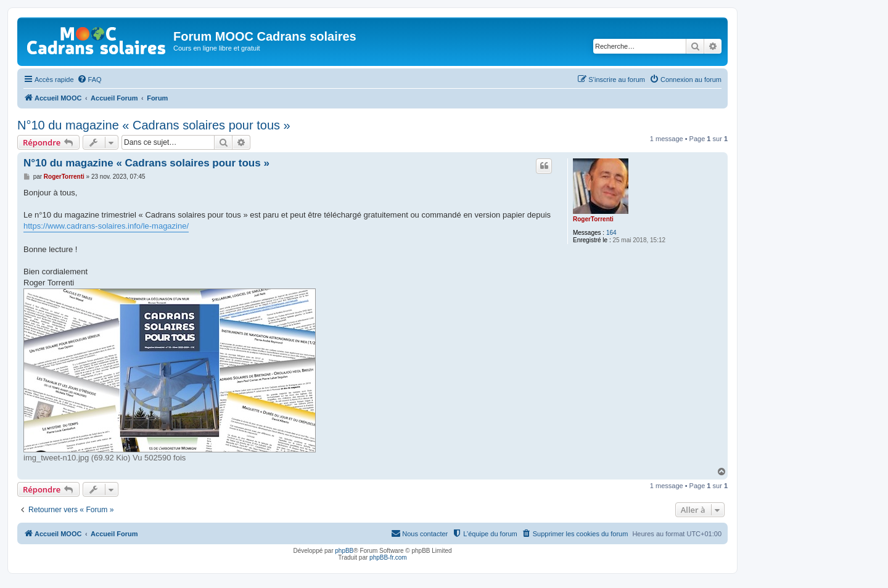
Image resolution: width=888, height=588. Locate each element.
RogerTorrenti (593, 219)
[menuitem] (89, 80)
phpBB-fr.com (388, 557)
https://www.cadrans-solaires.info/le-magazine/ (106, 226)
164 (611, 233)
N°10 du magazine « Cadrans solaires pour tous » (154, 125)
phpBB (344, 551)
